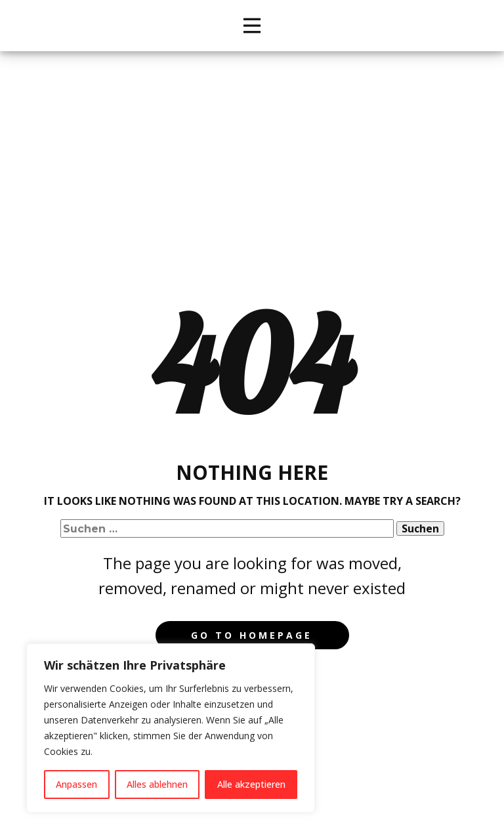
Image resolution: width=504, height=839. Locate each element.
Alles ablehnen (157, 784)
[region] (171, 728)
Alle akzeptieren (251, 784)
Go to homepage (252, 635)
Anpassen (76, 784)
